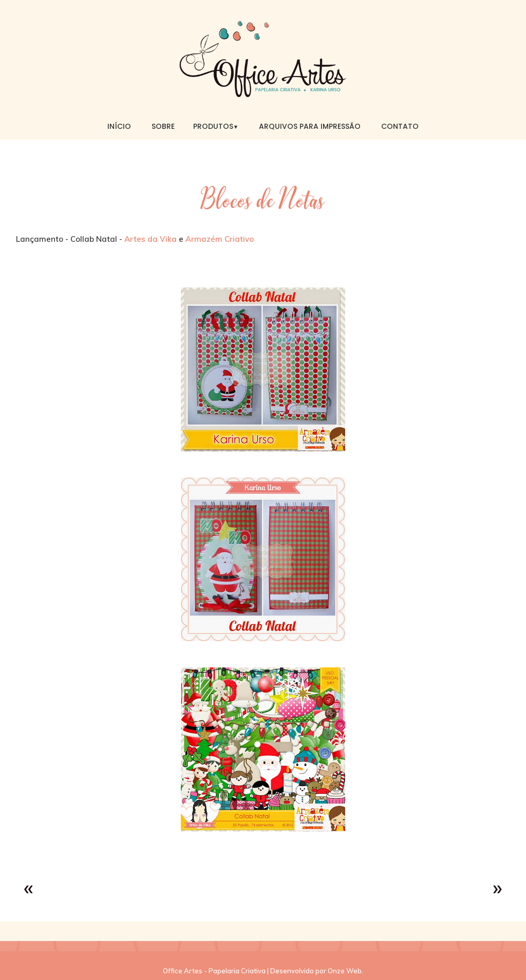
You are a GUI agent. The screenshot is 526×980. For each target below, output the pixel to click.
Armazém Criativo (220, 239)
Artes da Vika (151, 239)
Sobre (163, 126)
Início (119, 126)
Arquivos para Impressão (310, 126)
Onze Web (345, 971)
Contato (400, 126)
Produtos (216, 126)
